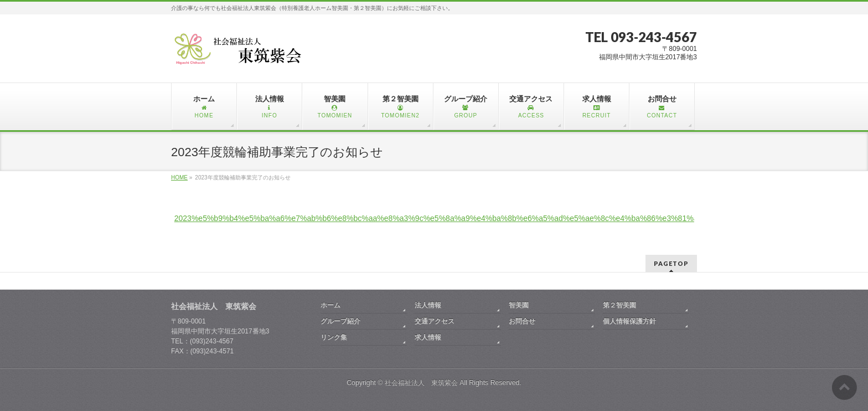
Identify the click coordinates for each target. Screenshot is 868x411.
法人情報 (428, 305)
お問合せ (522, 321)
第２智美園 (619, 305)
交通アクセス (435, 321)
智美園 (519, 305)
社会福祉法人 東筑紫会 (421, 383)
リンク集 (334, 337)
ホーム (330, 305)
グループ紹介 (340, 321)
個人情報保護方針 (629, 321)
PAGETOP (671, 263)
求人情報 (428, 337)
